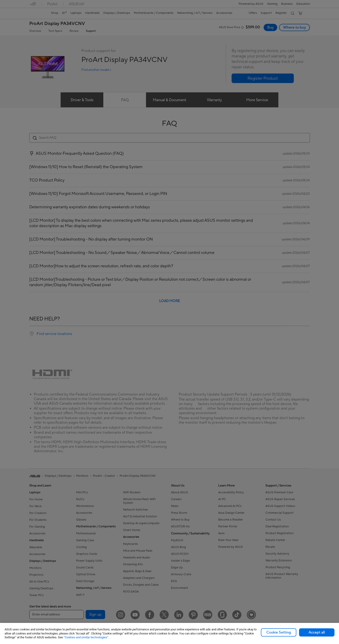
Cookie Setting (279, 632)
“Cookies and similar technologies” (86, 637)
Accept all (317, 632)
